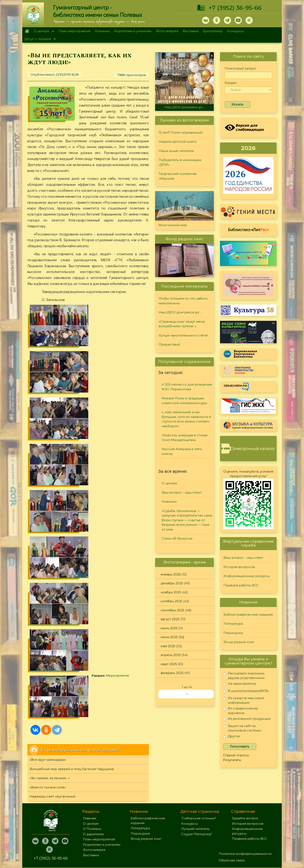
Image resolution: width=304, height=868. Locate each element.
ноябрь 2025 (171, 592)
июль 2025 (169, 628)
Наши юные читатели (176, 151)
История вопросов (239, 567)
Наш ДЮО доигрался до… (185, 107)
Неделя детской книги (177, 142)
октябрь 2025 (171, 601)
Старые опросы (236, 755)
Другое (232, 737)
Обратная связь (232, 830)
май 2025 (168, 646)
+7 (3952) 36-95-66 (235, 8)
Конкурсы (235, 31)
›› (187, 694)
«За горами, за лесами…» (50, 455)
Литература (233, 624)
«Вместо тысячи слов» (48, 464)
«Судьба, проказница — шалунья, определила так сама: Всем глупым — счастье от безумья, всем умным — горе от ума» (187, 520)
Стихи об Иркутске (177, 538)
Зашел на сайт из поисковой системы (242, 728)
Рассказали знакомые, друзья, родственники (244, 676)
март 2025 (169, 664)
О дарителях (93, 803)
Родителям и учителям (133, 31)
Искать (237, 104)
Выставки (191, 31)
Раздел (231, 83)
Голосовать (240, 746)
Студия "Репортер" (197, 803)
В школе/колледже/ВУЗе (246, 692)
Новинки (102, 31)
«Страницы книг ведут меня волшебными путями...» (182, 324)
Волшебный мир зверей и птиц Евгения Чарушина (72, 446)
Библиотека (248, 229)
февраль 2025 (172, 673)
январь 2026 (171, 574)
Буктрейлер (213, 31)
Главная (27, 31)
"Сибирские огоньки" (199, 787)
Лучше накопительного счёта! (183, 335)
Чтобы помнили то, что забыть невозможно (183, 301)
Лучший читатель (195, 798)
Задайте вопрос (245, 787)
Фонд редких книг (239, 642)
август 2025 (170, 619)
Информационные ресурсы (247, 576)
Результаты (232, 760)
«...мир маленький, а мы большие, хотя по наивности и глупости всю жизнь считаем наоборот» (186, 419)
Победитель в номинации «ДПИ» (180, 162)
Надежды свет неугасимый (52, 473)
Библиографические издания (248, 615)
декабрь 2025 (172, 583)
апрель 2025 (171, 655)
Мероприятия (53, 394)
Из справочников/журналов (241, 711)
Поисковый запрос (241, 68)
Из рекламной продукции (247, 719)
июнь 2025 (169, 637)
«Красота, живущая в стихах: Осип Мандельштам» (185, 438)
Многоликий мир (173, 225)
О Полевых (92, 798)
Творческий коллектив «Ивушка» (178, 176)
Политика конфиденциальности (245, 823)
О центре (43, 31)
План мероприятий (74, 31)
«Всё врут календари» (48, 437)
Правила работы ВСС (241, 585)
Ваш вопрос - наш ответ (182, 492)
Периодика (233, 633)
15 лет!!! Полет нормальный (180, 132)
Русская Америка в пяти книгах (182, 451)
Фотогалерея (167, 31)
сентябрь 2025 (172, 610)
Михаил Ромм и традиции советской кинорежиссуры (184, 401)
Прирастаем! (169, 344)
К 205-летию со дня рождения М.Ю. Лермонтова (187, 387)
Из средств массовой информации (243, 700)
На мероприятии (239, 684)
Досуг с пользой (39, 39)
